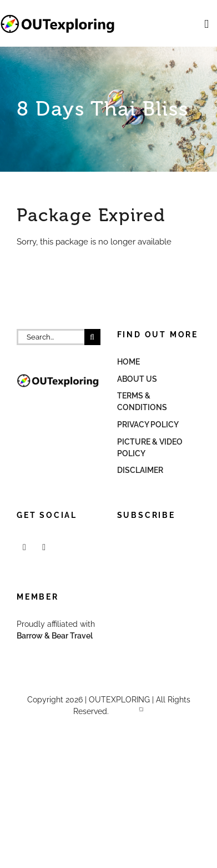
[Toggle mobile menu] (206, 24)
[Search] (92, 337)
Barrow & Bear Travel (55, 636)
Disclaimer (140, 470)
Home (128, 362)
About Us (137, 379)
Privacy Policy (148, 425)
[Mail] (44, 547)
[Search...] (51, 337)
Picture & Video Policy (150, 448)
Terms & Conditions (142, 401)
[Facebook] (24, 547)
